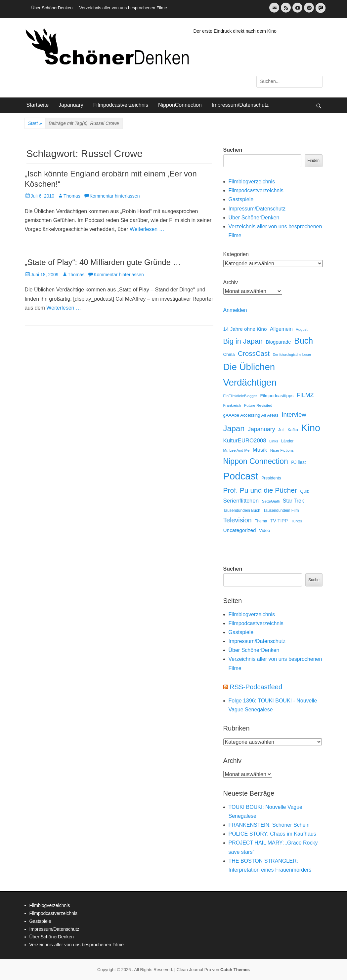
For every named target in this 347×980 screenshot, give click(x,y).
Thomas (72, 196)
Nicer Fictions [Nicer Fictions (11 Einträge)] (282, 450)
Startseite (38, 105)
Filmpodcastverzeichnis (121, 105)
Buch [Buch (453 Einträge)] (304, 341)
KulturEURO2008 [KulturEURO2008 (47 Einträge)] (245, 441)
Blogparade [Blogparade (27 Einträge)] (279, 342)
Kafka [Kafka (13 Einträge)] (293, 430)
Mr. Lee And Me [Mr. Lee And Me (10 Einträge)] (237, 450)
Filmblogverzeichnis (252, 182)
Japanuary (71, 105)
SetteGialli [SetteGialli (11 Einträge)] (271, 501)
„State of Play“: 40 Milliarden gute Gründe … (103, 262)
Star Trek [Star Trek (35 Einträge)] (293, 501)
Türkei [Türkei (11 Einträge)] (297, 521)
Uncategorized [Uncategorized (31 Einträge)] (240, 530)
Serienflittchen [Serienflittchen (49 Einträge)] (241, 501)
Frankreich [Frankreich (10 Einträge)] (232, 405)
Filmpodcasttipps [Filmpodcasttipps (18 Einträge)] (277, 396)
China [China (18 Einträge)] (229, 354)
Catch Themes (235, 970)
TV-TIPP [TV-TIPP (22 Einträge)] (279, 521)
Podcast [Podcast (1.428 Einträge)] (241, 476)
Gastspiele (241, 199)
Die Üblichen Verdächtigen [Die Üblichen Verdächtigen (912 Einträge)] (250, 375)
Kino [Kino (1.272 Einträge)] (311, 428)
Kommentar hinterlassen (115, 196)
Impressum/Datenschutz (240, 105)
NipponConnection (180, 105)
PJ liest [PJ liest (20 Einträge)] (298, 462)
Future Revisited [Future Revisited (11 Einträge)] (258, 405)
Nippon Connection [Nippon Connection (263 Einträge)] (256, 461)
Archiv (231, 282)
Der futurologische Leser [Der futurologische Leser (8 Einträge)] (292, 355)
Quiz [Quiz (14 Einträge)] (304, 491)
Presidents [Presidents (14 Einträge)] (271, 478)
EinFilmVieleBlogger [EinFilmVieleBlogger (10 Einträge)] (240, 396)
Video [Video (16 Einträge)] (264, 530)
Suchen (233, 150)
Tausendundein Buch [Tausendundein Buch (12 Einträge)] (242, 510)
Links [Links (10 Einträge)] (274, 441)
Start (35, 124)
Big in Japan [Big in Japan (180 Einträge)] (243, 341)
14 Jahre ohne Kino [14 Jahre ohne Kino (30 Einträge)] (245, 329)
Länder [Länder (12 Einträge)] (287, 441)
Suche (314, 580)
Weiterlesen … (147, 229)
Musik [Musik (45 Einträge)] (260, 450)
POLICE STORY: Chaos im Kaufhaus (272, 834)
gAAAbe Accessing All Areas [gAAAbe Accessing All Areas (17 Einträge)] (251, 415)
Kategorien (236, 254)
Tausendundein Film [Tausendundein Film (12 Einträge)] (281, 510)
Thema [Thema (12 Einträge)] (261, 521)
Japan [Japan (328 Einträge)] (234, 428)
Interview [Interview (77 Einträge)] (294, 415)
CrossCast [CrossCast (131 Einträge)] (254, 353)
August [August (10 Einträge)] (302, 329)
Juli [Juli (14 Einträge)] (281, 430)
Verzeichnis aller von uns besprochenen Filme (123, 8)
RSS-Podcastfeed (256, 687)
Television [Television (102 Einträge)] (238, 520)
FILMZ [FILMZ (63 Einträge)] (305, 395)
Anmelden (235, 310)
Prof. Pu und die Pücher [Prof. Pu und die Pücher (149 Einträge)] (260, 490)
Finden (313, 161)
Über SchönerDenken (52, 8)
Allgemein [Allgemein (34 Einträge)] (281, 329)
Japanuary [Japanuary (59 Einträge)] (261, 429)
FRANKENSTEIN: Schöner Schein (269, 825)
